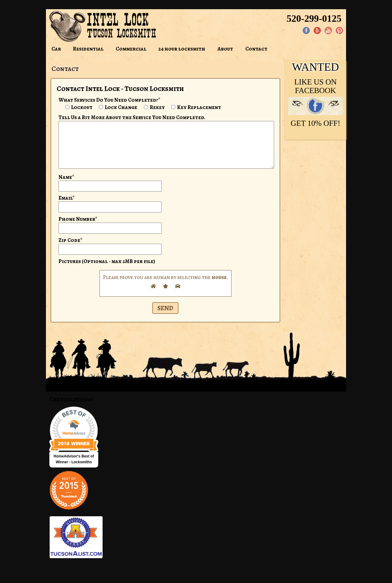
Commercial (131, 49)
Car (56, 49)
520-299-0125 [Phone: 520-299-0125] (314, 19)
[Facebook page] (306, 31)
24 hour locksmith (182, 49)
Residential (88, 49)
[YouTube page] (328, 31)
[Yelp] (317, 31)
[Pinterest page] (339, 31)
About (225, 49)
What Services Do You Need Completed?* (109, 100)
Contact (256, 49)
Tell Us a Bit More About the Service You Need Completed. (132, 117)
